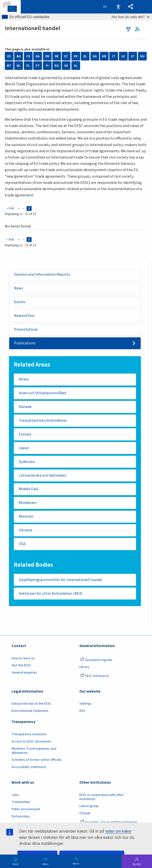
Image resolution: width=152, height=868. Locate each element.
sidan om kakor (119, 831)
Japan (24, 448)
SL (76, 66)
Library (84, 668)
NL (19, 66)
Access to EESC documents (31, 742)
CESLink (85, 814)
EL (85, 56)
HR (104, 56)
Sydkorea (27, 462)
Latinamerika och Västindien (43, 476)
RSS (139, 29)
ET (66, 56)
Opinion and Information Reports (42, 275)
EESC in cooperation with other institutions (102, 798)
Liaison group (89, 807)
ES (9, 56)
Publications (25, 343)
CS (28, 56)
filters (128, 29)
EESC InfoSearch (95, 677)
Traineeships (21, 803)
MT (9, 66)
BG (19, 56)
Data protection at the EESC (31, 705)
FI (47, 66)
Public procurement (26, 810)
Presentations (26, 330)
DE (57, 56)
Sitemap (85, 705)
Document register (96, 661)
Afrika (24, 380)
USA (22, 545)
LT (133, 56)
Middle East (29, 490)
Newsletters (24, 316)
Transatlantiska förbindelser (43, 421)
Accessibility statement (29, 768)
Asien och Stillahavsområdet (43, 394)
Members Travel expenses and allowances (34, 752)
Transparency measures (29, 735)
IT (114, 56)
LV (123, 56)
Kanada (25, 407)
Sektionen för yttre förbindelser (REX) (51, 594)
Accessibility (118, 7)
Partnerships (21, 817)
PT (38, 66)
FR (76, 56)
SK (66, 66)
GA (95, 56)
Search (76, 863)
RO (57, 66)
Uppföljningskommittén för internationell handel (61, 581)
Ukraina (25, 531)
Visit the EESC (21, 667)
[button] (131, 7)
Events (20, 302)
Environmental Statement (30, 712)
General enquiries (24, 674)
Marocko (26, 517)
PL (28, 66)
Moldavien (28, 503)
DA (38, 56)
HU (142, 56)
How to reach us (23, 659)
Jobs (15, 796)
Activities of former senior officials (37, 761)
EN (47, 56)
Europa (25, 435)
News (19, 288)
